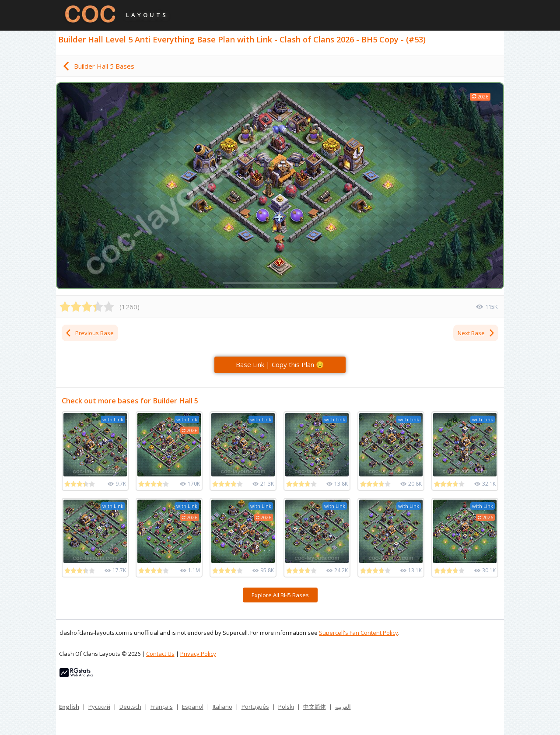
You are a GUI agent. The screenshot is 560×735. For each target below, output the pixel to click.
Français (162, 707)
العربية (343, 707)
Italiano (222, 707)
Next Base (476, 333)
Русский (99, 707)
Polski (286, 707)
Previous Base (89, 333)
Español (193, 707)
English (69, 707)
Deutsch (130, 707)
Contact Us (160, 654)
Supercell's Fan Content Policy (359, 633)
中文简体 (315, 707)
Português (255, 707)
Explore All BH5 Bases (280, 595)
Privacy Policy (198, 654)
